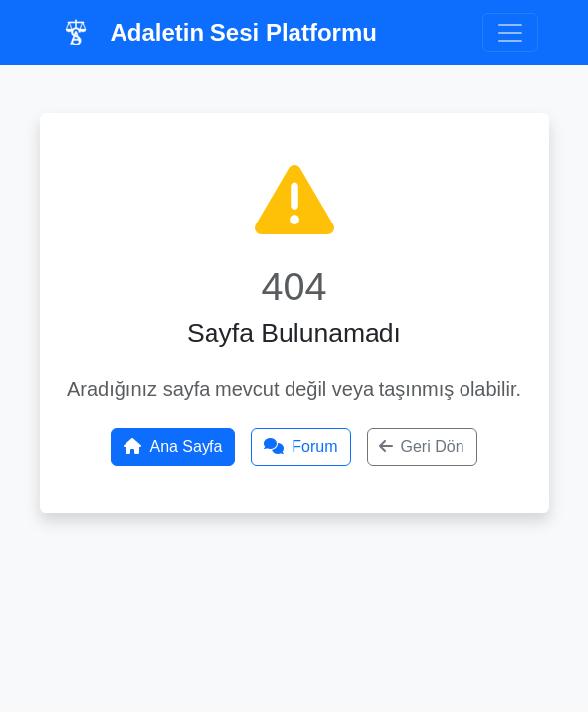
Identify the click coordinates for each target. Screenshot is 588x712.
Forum (300, 446)
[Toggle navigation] (510, 33)
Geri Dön (422, 446)
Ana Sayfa (173, 446)
